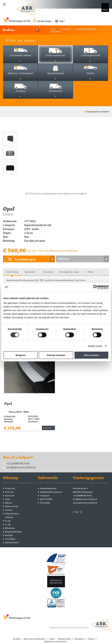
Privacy (91, 639)
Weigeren (21, 355)
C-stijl (8, 524)
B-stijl (8, 521)
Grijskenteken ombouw (51, 492)
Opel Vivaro (56, 32)
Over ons (9, 492)
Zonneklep (10, 539)
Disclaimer (79, 639)
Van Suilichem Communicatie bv (74, 628)
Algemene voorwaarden (55, 641)
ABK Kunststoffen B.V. (35, 639)
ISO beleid (45, 503)
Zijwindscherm (12, 542)
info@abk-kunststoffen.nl (19, 467)
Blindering (10, 528)
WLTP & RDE (46, 499)
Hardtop (9, 535)
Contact (9, 510)
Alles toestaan (91, 355)
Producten (66, 29)
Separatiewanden (48, 488)
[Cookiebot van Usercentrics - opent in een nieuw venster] (95, 287)
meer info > (48, 428)
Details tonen (95, 346)
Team (8, 499)
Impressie (10, 495)
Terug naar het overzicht (96, 112)
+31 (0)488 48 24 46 (16, 463)
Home (53, 29)
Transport (45, 495)
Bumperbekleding (13, 532)
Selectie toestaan (56, 355)
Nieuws (9, 503)
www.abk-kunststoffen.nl (85, 503)
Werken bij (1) (11, 506)
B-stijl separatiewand (86, 29)
